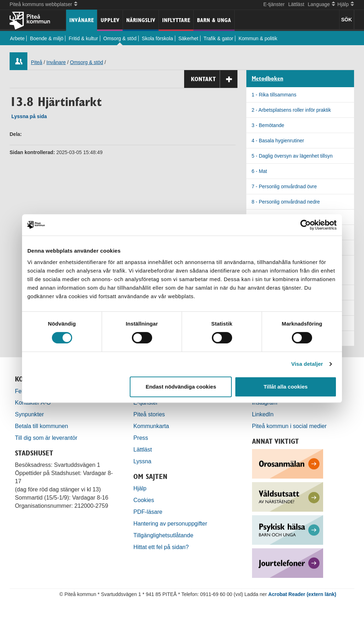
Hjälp (140, 488)
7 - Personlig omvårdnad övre (284, 186)
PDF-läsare (148, 512)
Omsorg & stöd (120, 38)
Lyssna (142, 461)
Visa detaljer (307, 364)
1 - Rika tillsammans (274, 95)
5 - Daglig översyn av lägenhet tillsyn (292, 156)
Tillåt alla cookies (285, 387)
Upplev (110, 20)
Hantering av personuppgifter (170, 523)
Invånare (82, 20)
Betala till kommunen (41, 426)
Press (141, 438)
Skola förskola (157, 38)
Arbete (17, 38)
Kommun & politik (258, 38)
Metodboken (267, 79)
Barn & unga (214, 20)
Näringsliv (141, 20)
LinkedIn (263, 414)
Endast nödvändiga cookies (181, 387)
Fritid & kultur (83, 38)
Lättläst (296, 4)
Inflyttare (176, 20)
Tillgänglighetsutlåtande (163, 535)
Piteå (37, 62)
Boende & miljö (47, 38)
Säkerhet (188, 38)
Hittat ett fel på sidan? (161, 547)
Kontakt (214, 79)
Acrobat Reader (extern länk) (302, 594)
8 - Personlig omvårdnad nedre (286, 202)
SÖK (347, 20)
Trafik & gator (219, 38)
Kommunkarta (151, 426)
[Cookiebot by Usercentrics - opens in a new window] (306, 225)
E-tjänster (274, 4)
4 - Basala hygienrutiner (278, 141)
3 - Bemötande (268, 125)
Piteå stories (149, 414)
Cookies (144, 500)
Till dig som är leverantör (47, 438)
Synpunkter (29, 414)
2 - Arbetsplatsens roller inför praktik (291, 110)
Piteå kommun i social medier (289, 426)
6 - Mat (259, 171)
